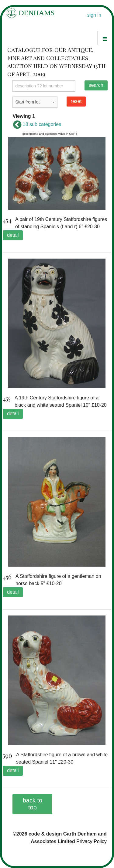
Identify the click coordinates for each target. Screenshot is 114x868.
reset (76, 101)
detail (13, 235)
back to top (33, 804)
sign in (94, 15)
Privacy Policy (92, 841)
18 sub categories (37, 124)
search (96, 85)
